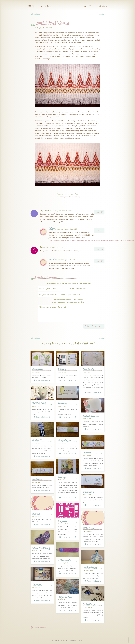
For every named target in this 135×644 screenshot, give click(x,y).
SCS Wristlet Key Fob (64, 560)
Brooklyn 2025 (37, 480)
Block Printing (62, 370)
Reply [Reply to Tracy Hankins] (98, 212)
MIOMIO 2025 (89, 529)
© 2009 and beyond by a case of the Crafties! (67, 640)
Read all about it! (42, 380)
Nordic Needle (86, 35)
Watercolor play (62, 404)
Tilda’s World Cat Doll (39, 404)
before (49, 35)
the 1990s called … (63, 521)
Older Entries (40, 627)
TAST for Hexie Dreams (65, 597)
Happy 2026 (36, 514)
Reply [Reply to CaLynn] (98, 231)
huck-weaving (75, 197)
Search (102, 6)
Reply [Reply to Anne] (98, 249)
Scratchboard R (37, 440)
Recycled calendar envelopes (91, 416)
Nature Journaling (89, 370)
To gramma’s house (89, 492)
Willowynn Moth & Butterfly (41, 548)
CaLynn (52, 229)
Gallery (88, 6)
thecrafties (53, 260)
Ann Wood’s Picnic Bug (90, 568)
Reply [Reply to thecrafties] (98, 261)
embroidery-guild (61, 197)
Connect (46, 6)
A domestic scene (37, 585)
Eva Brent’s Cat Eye (89, 605)
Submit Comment (93, 326)
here (76, 38)
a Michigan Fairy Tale (64, 440)
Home (31, 6)
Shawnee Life (62, 477)
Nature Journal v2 (38, 370)
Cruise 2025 (87, 453)
